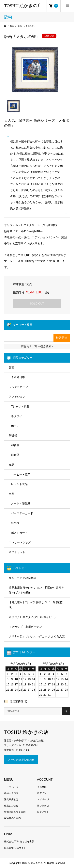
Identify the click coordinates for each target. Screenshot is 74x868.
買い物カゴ (43, 806)
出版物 (15, 523)
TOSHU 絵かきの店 (23, 6)
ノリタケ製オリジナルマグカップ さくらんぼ (37, 636)
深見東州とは (11, 799)
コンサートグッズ (20, 542)
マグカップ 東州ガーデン (25, 627)
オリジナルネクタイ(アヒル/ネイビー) (32, 617)
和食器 (15, 445)
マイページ (43, 799)
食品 (11, 465)
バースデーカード (22, 513)
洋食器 (15, 455)
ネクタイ (17, 416)
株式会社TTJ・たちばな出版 (19, 842)
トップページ (11, 787)
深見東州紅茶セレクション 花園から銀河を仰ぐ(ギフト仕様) (36, 590)
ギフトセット (17, 552)
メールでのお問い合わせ (21, 760)
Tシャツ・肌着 (20, 406)
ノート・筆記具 (21, 503)
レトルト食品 (19, 484)
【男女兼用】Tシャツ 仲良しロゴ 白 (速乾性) (36, 605)
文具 (11, 494)
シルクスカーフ (18, 387)
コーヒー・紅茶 (21, 474)
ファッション (17, 397)
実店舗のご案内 (12, 818)
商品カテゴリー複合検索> (37, 346)
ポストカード (19, 533)
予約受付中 (18, 377)
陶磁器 (13, 435)
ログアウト (43, 812)
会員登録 (42, 787)
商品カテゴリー (12, 793)
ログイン (42, 793)
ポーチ (15, 426)
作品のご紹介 (11, 806)
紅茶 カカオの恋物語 (22, 578)
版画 (11, 368)
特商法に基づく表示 (15, 812)
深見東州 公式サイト (15, 848)
